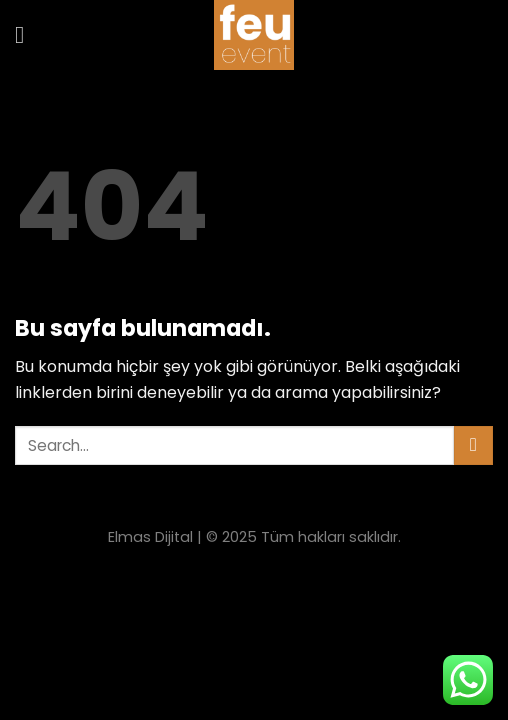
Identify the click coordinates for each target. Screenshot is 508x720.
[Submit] (473, 445)
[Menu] (27, 34)
